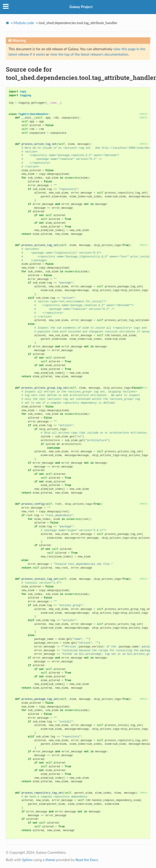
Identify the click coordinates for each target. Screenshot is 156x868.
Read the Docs (87, 860)
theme (50, 860)
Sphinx (27, 860)
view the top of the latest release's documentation (89, 54)
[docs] (144, 114)
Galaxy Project (81, 7)
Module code (24, 23)
